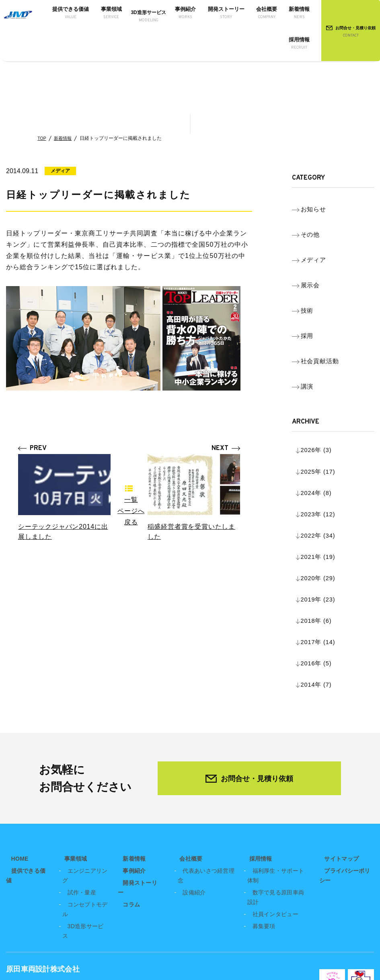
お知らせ (320, 205)
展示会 (317, 256)
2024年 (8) (323, 404)
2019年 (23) (325, 468)
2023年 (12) (325, 417)
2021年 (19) (325, 443)
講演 (313, 323)
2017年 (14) (325, 494)
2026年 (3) (323, 378)
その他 (317, 222)
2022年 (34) (325, 430)
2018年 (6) (323, 481)
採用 (313, 289)
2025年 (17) (325, 391)
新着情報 (65, 138)
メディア (320, 239)
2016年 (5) (323, 507)
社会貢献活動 (327, 306)
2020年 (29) (325, 455)
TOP (42, 138)
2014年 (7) (323, 520)
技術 (313, 273)
